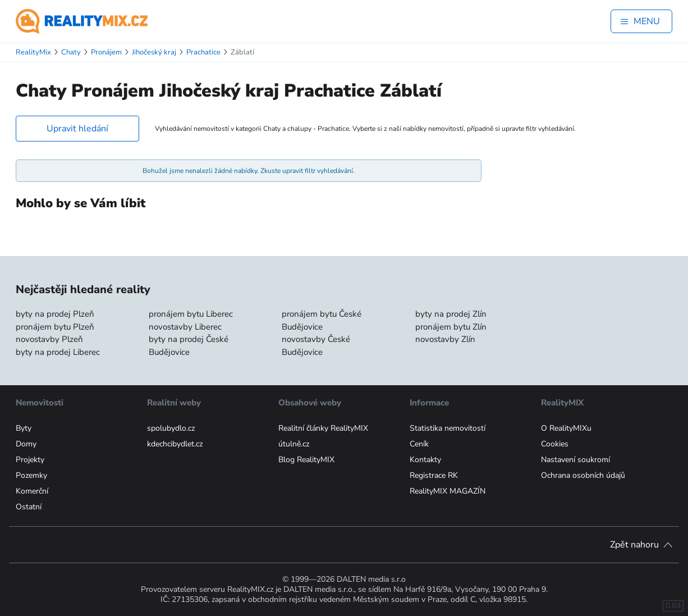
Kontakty (425, 460)
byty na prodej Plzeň (55, 314)
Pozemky (31, 475)
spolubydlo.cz (171, 428)
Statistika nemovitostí (448, 428)
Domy (26, 444)
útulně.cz (294, 444)
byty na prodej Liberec (58, 352)
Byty (24, 428)
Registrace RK (434, 475)
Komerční (32, 491)
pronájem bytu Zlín (451, 327)
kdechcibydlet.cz (175, 444)
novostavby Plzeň (49, 339)
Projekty (30, 460)
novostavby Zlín (445, 339)
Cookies (555, 444)
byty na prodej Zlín (451, 314)
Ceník (419, 444)
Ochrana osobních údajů (583, 475)
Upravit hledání (77, 129)
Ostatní (29, 507)
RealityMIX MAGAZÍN (448, 491)
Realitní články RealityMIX (323, 428)
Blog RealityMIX (306, 460)
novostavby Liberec (185, 327)
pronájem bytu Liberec (191, 314)
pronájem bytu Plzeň (55, 327)
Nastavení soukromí (575, 460)
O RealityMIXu (566, 428)
